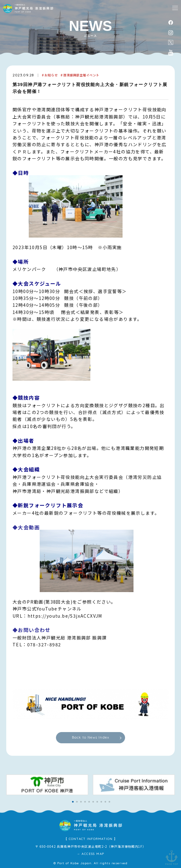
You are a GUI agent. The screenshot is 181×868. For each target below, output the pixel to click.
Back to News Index (90, 737)
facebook (171, 22)
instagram (171, 33)
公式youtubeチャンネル (171, 52)
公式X (171, 42)
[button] (73, 802)
